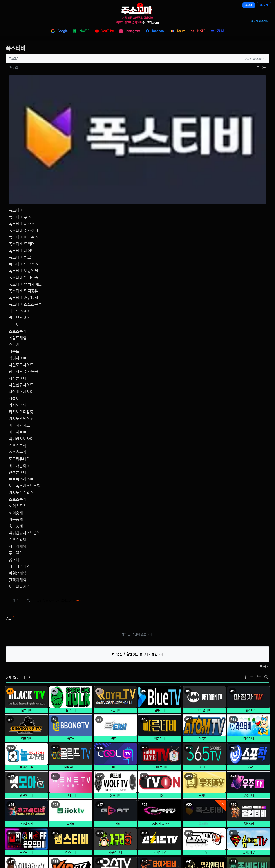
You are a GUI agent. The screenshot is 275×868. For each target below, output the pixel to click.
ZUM (217, 31)
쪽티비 (71, 728)
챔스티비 (71, 757)
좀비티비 (249, 785)
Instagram (130, 31)
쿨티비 (115, 671)
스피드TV (160, 757)
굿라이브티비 (160, 671)
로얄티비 (115, 614)
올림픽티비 (71, 671)
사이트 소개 (125, 820)
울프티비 (115, 700)
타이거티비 (160, 785)
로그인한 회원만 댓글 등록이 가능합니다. (138, 558)
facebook (155, 31)
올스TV (115, 785)
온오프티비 (26, 757)
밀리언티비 (204, 785)
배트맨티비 (204, 614)
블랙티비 (26, 614)
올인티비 (249, 728)
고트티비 (115, 728)
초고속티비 (26, 728)
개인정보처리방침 (129, 828)
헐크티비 (71, 614)
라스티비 (249, 643)
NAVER (81, 31)
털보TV (26, 785)
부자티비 (204, 700)
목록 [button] (261, 67)
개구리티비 (115, 757)
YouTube (104, 31)
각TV (204, 757)
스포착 (249, 671)
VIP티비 (71, 785)
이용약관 (124, 835)
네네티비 (71, 700)
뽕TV (71, 643)
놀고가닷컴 (26, 671)
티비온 (160, 700)
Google (59, 31)
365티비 (204, 671)
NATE (198, 31)
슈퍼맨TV (249, 757)
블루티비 (160, 614)
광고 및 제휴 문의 (260, 21)
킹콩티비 (26, 643)
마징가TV (249, 614)
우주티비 (249, 700)
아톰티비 (204, 643)
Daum (178, 31)
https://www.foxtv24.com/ (57, 505)
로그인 (249, 5)
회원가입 (264, 5)
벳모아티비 (26, 700)
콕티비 (115, 643)
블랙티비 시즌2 (160, 728)
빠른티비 (160, 643)
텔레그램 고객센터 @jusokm (228, 823)
